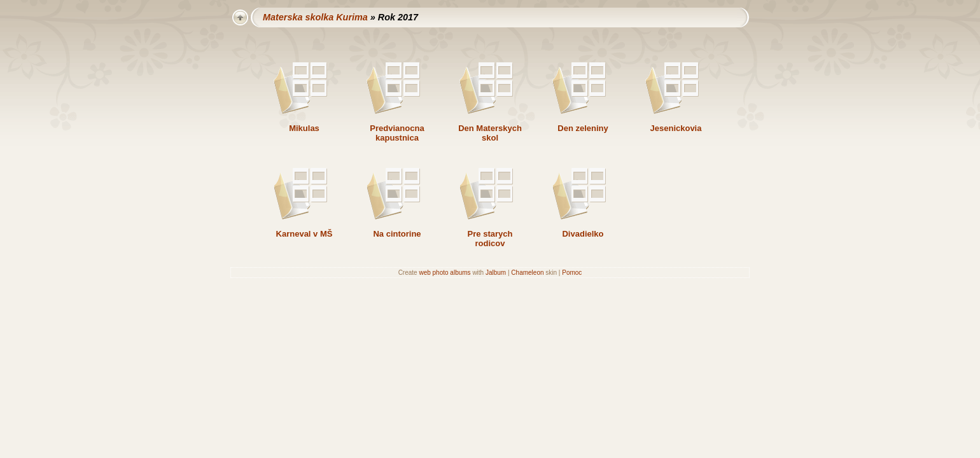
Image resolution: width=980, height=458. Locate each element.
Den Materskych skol (490, 133)
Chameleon (527, 273)
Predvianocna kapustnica (397, 133)
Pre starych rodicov (490, 239)
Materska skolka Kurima (315, 17)
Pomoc (572, 273)
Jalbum (496, 273)
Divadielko (583, 234)
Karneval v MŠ (304, 234)
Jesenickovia (676, 128)
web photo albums (444, 273)
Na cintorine (397, 234)
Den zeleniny (583, 128)
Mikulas (304, 128)
